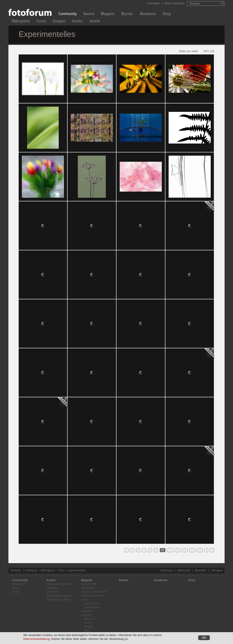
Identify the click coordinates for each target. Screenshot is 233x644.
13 (185, 550)
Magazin (108, 14)
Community (68, 14)
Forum (41, 22)
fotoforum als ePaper (92, 596)
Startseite (16, 571)
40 (201, 51)
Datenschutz (184, 571)
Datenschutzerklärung (37, 639)
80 (206, 51)
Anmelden (154, 3)
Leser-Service (92, 604)
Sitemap (216, 571)
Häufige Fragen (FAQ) (58, 600)
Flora (62, 571)
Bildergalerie (21, 22)
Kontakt (89, 627)
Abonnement (88, 588)
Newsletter (201, 571)
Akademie (148, 14)
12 (177, 550)
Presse (88, 623)
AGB (87, 631)
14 (192, 550)
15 (200, 550)
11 (170, 550)
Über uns (89, 619)
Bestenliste (52, 592)
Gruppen (59, 22)
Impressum (167, 571)
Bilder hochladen (175, 3)
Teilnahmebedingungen (59, 596)
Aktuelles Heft (89, 584)
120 (212, 51)
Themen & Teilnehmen (59, 584)
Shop (167, 14)
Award (89, 14)
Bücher (127, 14)
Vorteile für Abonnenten (94, 592)
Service (77, 22)
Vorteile (95, 22)
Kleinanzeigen (92, 607)
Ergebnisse (52, 588)
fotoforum (86, 615)
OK (204, 638)
